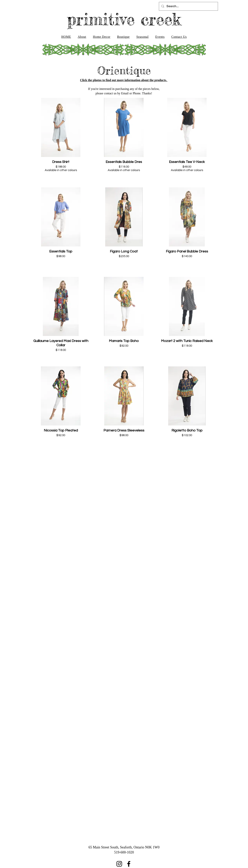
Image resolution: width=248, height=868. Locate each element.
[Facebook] (129, 864)
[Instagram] (119, 864)
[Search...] (188, 6)
